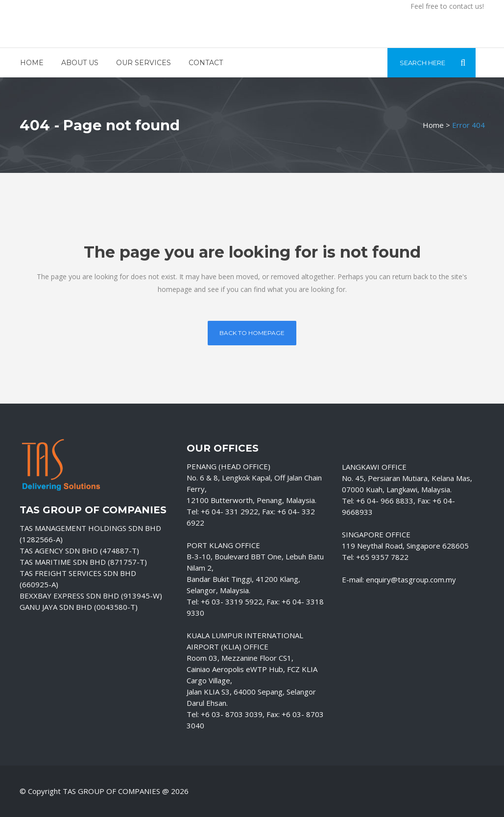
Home (433, 125)
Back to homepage (252, 333)
